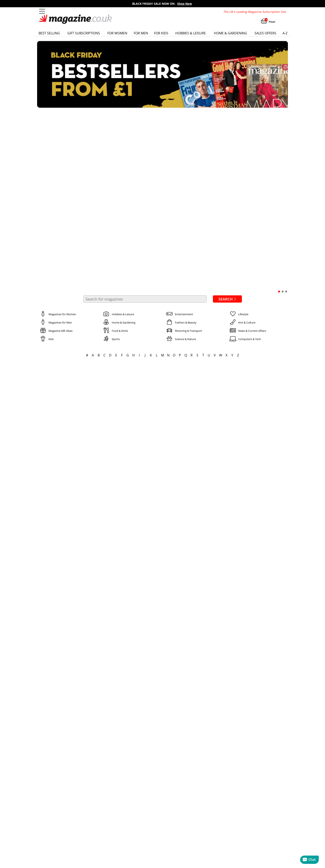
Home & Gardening (230, 33)
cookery (280, 854)
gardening (60, 858)
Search (228, 118)
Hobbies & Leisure (191, 33)
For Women (117, 33)
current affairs (257, 854)
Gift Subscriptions (84, 33)
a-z (285, 33)
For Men (141, 33)
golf (45, 858)
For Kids (161, 33)
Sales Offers (265, 33)
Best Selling (49, 33)
